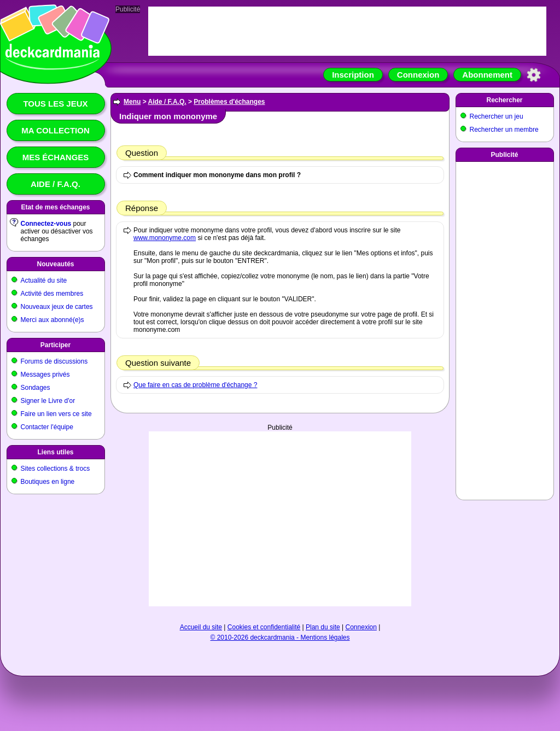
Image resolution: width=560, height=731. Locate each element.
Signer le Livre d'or (48, 401)
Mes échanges (56, 157)
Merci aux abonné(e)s (52, 320)
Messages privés (45, 375)
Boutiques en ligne (48, 482)
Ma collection (55, 130)
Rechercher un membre (504, 130)
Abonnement (487, 75)
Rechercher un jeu (497, 116)
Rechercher (504, 100)
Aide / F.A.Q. (56, 184)
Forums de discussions (54, 361)
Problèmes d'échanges (229, 102)
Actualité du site (44, 280)
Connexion (418, 75)
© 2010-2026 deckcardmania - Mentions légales (280, 638)
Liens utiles (55, 452)
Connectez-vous (46, 224)
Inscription (353, 75)
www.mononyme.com (165, 238)
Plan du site (323, 627)
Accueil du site (201, 627)
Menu (132, 102)
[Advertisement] (280, 519)
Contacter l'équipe (47, 427)
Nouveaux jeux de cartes (57, 307)
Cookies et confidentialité (264, 627)
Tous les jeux (55, 104)
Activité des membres (52, 294)
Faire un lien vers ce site (56, 414)
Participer (56, 345)
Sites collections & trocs (56, 469)
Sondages (36, 388)
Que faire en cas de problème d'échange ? (195, 385)
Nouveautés (55, 264)
